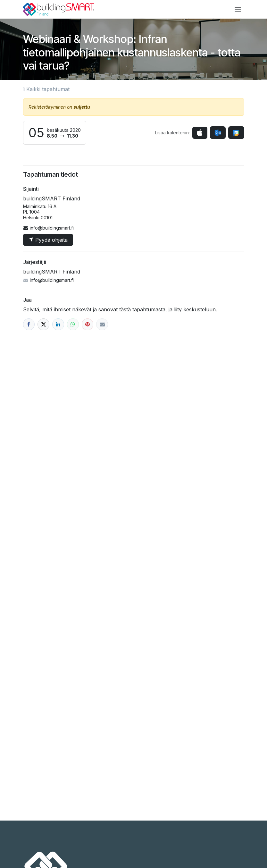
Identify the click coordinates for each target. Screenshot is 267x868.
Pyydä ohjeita (48, 240)
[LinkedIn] (58, 324)
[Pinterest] (88, 324)
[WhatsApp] (73, 324)
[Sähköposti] (102, 324)
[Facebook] (29, 324)
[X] (43, 324)
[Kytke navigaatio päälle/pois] (238, 9)
